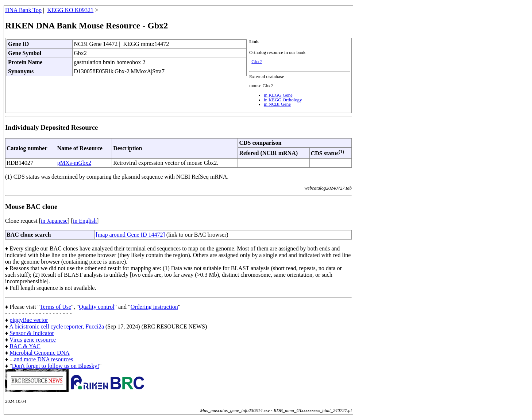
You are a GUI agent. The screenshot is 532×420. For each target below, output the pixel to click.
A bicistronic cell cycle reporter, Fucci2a (57, 326)
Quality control (97, 307)
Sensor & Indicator (32, 333)
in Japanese (54, 221)
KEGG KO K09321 (70, 10)
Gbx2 (257, 62)
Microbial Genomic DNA (39, 353)
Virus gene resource (33, 340)
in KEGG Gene (278, 95)
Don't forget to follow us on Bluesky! (56, 366)
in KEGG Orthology (283, 100)
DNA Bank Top (23, 10)
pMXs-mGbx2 (74, 163)
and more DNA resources (43, 359)
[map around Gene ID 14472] (130, 235)
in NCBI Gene (277, 104)
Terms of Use (55, 307)
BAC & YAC (25, 346)
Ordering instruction (154, 307)
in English (85, 221)
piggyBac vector (29, 320)
